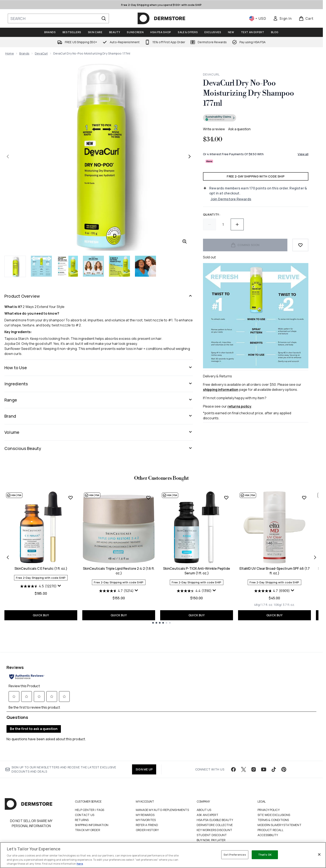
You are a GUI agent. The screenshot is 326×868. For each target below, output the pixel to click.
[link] (282, 18)
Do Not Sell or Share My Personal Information (31, 813)
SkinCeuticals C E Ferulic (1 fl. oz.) (41, 568)
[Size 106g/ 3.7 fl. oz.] (284, 605)
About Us (204, 799)
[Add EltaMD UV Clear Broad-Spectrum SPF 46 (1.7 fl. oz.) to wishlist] (304, 498)
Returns (82, 809)
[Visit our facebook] (233, 759)
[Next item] (315, 557)
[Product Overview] (99, 296)
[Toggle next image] (190, 156)
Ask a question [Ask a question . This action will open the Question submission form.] (239, 129)
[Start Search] (104, 18)
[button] (256, 119)
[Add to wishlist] (300, 245)
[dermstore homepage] (161, 18)
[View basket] (306, 18)
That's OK (265, 855)
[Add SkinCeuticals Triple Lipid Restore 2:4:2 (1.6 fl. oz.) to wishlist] (148, 498)
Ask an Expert (208, 804)
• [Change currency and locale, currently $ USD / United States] (258, 18)
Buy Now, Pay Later (211, 829)
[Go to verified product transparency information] (220, 118)
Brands (24, 53)
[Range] (99, 400)
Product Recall (270, 819)
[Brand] (99, 416)
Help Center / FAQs (90, 799)
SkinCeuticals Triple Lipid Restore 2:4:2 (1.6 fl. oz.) (119, 571)
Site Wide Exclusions (274, 804)
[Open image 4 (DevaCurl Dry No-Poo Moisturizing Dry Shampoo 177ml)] (93, 266)
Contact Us (85, 804)
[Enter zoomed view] (185, 241)
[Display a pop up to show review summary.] (59, 586)
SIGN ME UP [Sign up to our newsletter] (144, 759)
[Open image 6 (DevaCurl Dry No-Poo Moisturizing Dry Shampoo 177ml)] (145, 266)
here (80, 864)
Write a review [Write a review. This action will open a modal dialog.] (214, 129)
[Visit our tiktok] (274, 759)
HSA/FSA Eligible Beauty (215, 809)
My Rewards (145, 804)
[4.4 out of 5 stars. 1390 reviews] (194, 591)
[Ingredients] (99, 384)
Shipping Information (92, 814)
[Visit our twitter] (244, 759)
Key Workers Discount (214, 819)
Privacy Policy (269, 799)
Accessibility (268, 824)
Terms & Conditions (273, 809)
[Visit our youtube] (264, 759)
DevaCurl (41, 53)
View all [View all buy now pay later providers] (303, 154)
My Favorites (146, 809)
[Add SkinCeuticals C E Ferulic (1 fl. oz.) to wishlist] (71, 498)
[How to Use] (99, 368)
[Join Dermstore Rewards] (259, 199)
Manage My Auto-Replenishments (162, 799)
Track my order (88, 819)
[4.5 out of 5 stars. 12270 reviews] (38, 586)
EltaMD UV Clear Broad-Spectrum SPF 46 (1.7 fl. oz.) (275, 571)
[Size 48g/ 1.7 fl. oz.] (263, 605)
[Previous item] (8, 557)
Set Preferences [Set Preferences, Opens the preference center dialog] (235, 855)
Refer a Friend (147, 814)
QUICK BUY (41, 615)
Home (10, 53)
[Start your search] (58, 18)
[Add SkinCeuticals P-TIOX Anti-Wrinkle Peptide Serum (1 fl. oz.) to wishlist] (226, 498)
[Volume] (99, 432)
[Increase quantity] (237, 224)
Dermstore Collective (215, 814)
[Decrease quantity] (209, 224)
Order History (147, 819)
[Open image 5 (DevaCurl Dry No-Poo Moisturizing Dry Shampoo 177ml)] (119, 266)
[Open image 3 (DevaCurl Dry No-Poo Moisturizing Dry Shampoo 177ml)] (67, 266)
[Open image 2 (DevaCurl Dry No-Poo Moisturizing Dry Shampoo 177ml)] (41, 266)
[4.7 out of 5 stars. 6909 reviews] (272, 591)
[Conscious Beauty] (99, 448)
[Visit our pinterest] (284, 759)
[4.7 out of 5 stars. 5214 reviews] (116, 591)
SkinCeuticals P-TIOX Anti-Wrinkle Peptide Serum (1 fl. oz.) (197, 571)
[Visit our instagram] (254, 759)
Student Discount (212, 824)
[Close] (319, 855)
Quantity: (212, 214)
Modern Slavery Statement (280, 814)
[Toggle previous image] (8, 156)
